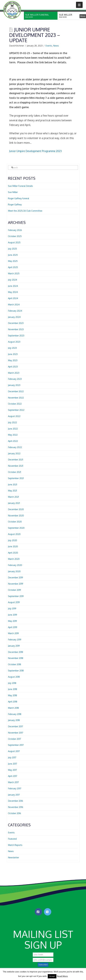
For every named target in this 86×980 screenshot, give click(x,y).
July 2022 (12, 422)
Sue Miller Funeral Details (20, 186)
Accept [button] (52, 976)
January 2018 (14, 720)
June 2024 (13, 286)
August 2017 (14, 751)
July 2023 (12, 348)
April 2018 (13, 702)
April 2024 (13, 298)
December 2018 (15, 652)
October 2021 (14, 472)
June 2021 (13, 485)
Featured (12, 839)
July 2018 (12, 683)
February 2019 (15, 640)
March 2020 (14, 559)
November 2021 (16, 466)
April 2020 (13, 553)
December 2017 (15, 726)
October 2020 (15, 522)
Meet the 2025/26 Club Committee (25, 211)
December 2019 (15, 577)
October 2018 (14, 664)
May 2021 (12, 491)
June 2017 (13, 764)
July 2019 (12, 609)
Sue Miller (13, 192)
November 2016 (16, 807)
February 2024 (15, 311)
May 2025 (13, 261)
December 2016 (15, 801)
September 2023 (16, 336)
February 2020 (15, 565)
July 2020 (13, 540)
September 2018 (16, 671)
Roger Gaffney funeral (19, 198)
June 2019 (13, 615)
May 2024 (13, 292)
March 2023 (14, 373)
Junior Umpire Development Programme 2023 (35, 151)
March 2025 (14, 273)
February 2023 (15, 379)
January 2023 (14, 385)
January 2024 (14, 317)
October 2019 (14, 590)
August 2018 (14, 677)
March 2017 (13, 782)
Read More (62, 976)
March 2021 (13, 497)
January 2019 (14, 646)
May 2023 (13, 360)
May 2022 (13, 435)
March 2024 (14, 305)
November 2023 (16, 329)
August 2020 (14, 534)
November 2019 (16, 584)
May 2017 (12, 770)
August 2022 (14, 416)
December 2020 (16, 509)
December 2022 (16, 391)
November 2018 (16, 658)
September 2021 (16, 478)
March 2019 (13, 633)
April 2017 (13, 776)
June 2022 (13, 429)
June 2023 (13, 354)
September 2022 (16, 410)
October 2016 (14, 813)
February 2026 (15, 230)
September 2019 (16, 596)
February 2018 (15, 714)
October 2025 (15, 236)
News (56, 46)
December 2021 (15, 460)
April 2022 (13, 441)
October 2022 (15, 404)
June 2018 (13, 689)
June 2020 (13, 546)
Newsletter (13, 857)
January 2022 (14, 453)
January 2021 (14, 503)
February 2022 (15, 447)
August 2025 (14, 242)
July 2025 (12, 249)
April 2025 (13, 267)
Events (49, 46)
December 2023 (16, 323)
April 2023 (13, 367)
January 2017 (14, 795)
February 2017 (15, 788)
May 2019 (12, 621)
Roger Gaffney (15, 205)
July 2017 (12, 757)
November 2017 (16, 733)
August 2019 (14, 602)
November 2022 (16, 398)
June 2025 (13, 255)
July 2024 (13, 280)
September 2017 (16, 745)
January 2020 (14, 571)
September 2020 (16, 528)
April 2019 (13, 627)
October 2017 (14, 739)
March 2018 (13, 708)
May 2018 (12, 695)
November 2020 (16, 516)
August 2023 (14, 342)
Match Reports (15, 845)
